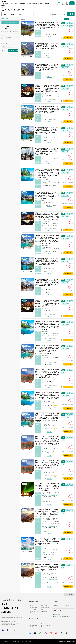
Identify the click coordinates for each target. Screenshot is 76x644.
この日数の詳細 (68, 38)
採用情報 (67, 605)
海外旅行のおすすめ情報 (35, 612)
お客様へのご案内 (33, 622)
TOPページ (32, 605)
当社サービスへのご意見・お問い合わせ (62, 617)
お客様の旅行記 (44, 611)
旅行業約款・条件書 (71, 642)
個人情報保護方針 (61, 642)
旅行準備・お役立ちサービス (35, 626)
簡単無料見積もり (58, 615)
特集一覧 (43, 609)
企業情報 (56, 605)
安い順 (67, 19)
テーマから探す (33, 609)
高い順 (72, 19)
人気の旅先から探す (45, 607)
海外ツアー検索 (44, 605)
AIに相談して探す (33, 607)
